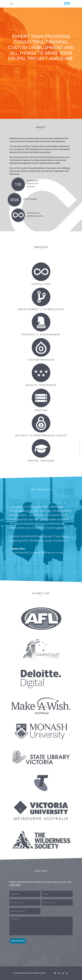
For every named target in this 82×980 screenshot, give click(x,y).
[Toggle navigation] (12, 4)
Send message (18, 941)
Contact (80, 457)
